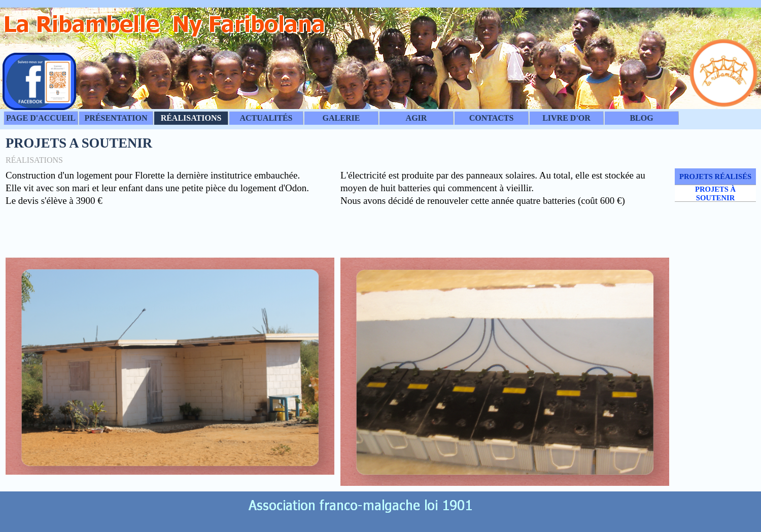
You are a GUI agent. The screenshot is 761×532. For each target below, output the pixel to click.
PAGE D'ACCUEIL (41, 118)
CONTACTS (492, 118)
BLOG (641, 118)
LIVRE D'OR (566, 118)
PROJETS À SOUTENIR (715, 193)
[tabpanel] (170, 210)
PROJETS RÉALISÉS (715, 176)
